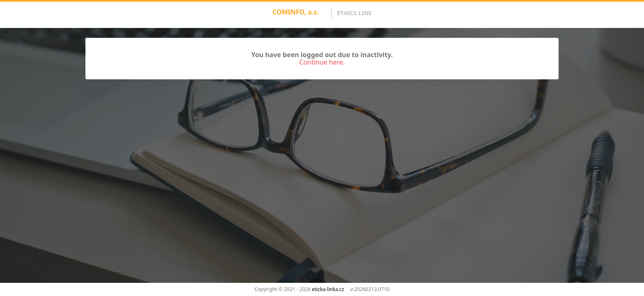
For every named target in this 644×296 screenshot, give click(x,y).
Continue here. (322, 62)
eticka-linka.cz (328, 289)
